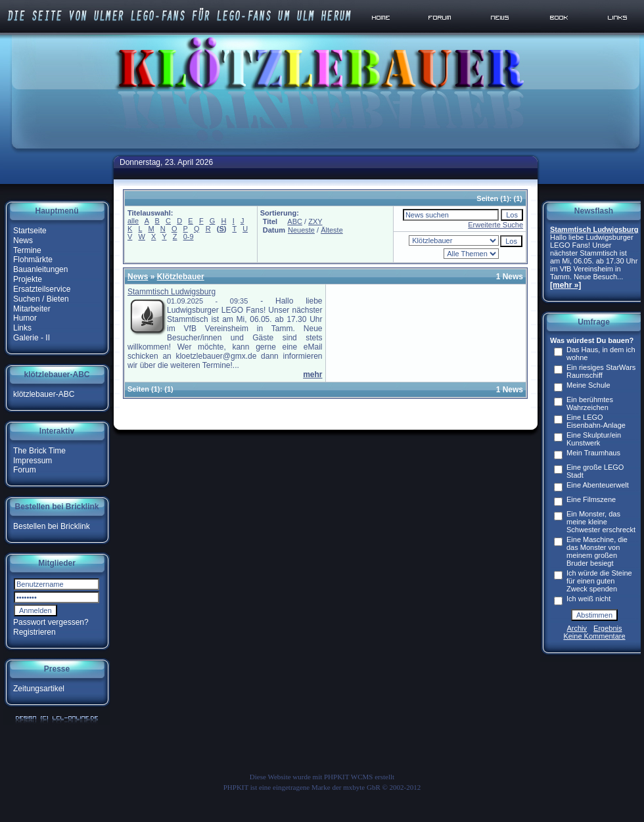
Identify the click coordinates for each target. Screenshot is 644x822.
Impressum (33, 460)
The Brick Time (39, 451)
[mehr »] (565, 285)
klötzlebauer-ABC (44, 394)
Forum (25, 470)
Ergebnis (608, 628)
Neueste (301, 230)
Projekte (28, 279)
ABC (295, 221)
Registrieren (34, 632)
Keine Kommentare (594, 636)
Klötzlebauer (181, 277)
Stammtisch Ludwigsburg (172, 292)
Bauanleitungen (40, 269)
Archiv (577, 628)
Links (22, 328)
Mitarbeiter (32, 308)
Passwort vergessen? (51, 622)
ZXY (315, 221)
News (23, 240)
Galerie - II (32, 338)
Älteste (332, 230)
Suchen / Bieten (41, 299)
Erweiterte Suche (495, 225)
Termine (27, 250)
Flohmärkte (33, 260)
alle (133, 221)
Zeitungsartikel (39, 689)
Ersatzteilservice (42, 289)
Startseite (30, 231)
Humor (25, 318)
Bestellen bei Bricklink (52, 526)
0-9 (189, 237)
